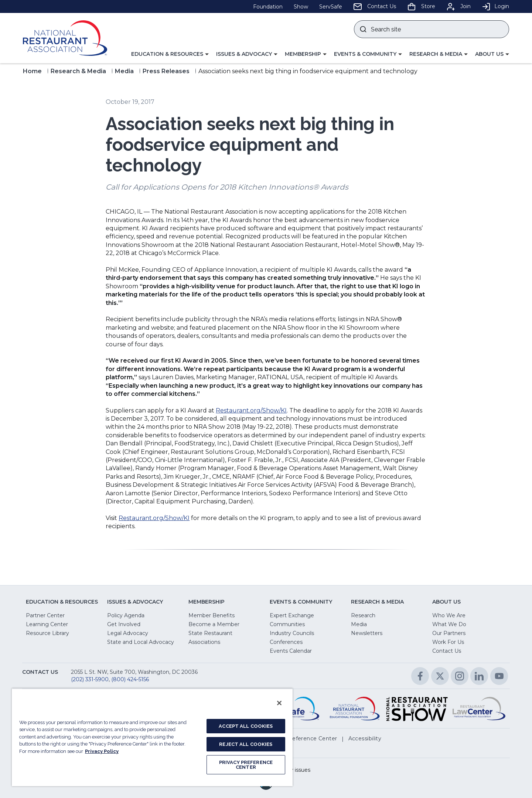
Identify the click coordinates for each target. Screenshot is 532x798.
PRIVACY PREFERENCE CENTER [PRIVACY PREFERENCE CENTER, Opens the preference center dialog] (246, 765)
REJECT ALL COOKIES (246, 744)
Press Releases (166, 71)
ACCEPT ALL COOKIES (246, 726)
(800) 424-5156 (130, 679)
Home (32, 71)
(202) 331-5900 (90, 679)
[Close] (279, 703)
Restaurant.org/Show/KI (251, 410)
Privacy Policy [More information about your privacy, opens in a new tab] (102, 751)
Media (124, 71)
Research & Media (78, 71)
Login (495, 6)
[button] (170, 54)
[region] (152, 737)
